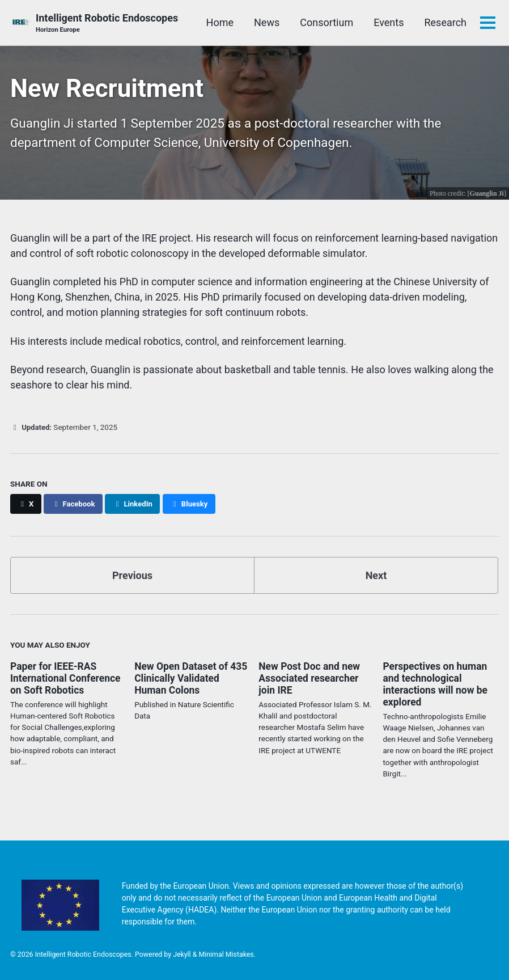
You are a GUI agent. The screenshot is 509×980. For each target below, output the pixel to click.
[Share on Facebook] (74, 504)
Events (389, 22)
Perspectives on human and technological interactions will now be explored (437, 683)
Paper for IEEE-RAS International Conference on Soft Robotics (67, 677)
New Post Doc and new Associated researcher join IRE (311, 677)
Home (220, 22)
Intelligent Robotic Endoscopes (107, 24)
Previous (132, 575)
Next (376, 575)
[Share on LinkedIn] (135, 504)
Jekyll (182, 954)
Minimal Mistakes (226, 954)
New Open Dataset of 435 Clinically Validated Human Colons (188, 677)
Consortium (326, 22)
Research (445, 22)
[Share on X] (26, 504)
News (267, 22)
